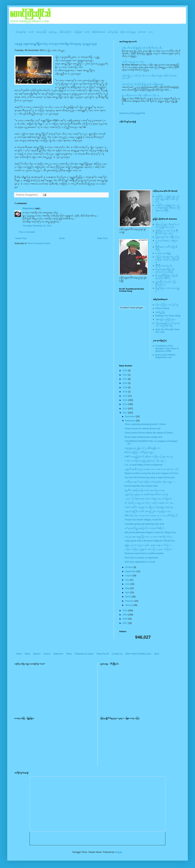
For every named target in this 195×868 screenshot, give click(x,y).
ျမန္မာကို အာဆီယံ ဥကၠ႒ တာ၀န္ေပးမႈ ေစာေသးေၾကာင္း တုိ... (152, 469)
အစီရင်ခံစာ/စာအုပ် (98, 32)
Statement (58, 654)
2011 (125, 413)
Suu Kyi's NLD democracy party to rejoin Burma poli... (150, 477)
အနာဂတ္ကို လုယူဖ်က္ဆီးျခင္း (166, 319)
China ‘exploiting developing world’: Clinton (145, 424)
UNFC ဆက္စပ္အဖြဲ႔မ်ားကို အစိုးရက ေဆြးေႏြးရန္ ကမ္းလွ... (149, 457)
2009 (125, 615)
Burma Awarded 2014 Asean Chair (141, 486)
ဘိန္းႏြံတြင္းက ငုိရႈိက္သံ (167, 305)
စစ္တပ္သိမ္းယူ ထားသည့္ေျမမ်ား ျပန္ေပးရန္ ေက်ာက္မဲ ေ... (149, 545)
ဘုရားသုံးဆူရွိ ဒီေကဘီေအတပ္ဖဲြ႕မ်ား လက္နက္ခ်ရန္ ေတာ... (148, 511)
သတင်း (31, 32)
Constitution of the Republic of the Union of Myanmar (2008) (167, 348)
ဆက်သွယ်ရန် (112, 32)
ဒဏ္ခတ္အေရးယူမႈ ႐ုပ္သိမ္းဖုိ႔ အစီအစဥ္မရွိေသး (142, 448)
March (128, 597)
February (130, 601)
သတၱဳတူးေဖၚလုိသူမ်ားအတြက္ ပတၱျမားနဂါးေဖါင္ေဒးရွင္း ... (150, 482)
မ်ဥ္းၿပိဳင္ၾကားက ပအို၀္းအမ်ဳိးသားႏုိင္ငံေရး (141, 95)
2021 (125, 379)
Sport (157, 654)
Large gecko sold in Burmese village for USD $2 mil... (150, 541)
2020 (125, 383)
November (130, 421)
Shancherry (29, 208)
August (129, 576)
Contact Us (117, 654)
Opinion (37, 654)
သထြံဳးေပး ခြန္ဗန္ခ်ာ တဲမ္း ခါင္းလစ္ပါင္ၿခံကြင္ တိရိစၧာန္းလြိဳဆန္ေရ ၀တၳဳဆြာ (167, 208)
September (131, 571)
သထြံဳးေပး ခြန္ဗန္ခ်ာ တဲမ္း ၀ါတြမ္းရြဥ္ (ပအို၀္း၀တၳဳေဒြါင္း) (167, 199)
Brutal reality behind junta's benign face (143, 437)
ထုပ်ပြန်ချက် (78, 32)
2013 (125, 404)
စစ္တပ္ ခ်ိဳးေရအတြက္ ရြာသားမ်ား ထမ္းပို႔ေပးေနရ (144, 490)
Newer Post (21, 238)
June (128, 584)
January (129, 605)
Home (62, 238)
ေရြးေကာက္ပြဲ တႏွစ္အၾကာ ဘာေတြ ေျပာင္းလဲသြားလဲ (148, 549)
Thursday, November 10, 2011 (37, 226)
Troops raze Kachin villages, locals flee (143, 520)
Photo (69, 654)
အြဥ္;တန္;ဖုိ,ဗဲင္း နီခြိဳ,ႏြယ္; (168, 237)
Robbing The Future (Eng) (168, 316)
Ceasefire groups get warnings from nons (144, 524)
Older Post (102, 238)
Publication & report (84, 654)
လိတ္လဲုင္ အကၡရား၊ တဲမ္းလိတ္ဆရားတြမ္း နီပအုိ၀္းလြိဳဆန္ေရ (168, 259)
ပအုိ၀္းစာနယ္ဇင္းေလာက (133, 62)
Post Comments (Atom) (39, 243)
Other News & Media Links (138, 654)
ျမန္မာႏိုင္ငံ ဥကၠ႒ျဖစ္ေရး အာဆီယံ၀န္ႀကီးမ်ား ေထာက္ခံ (146, 494)
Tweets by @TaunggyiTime (132, 113)
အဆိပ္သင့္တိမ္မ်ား (160, 312)
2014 (125, 400)
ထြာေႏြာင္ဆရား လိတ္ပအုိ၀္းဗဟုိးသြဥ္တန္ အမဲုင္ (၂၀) (167, 226)
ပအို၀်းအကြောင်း (65, 32)
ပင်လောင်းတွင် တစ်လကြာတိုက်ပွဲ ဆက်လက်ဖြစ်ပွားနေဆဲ (143, 84)
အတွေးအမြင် (41, 32)
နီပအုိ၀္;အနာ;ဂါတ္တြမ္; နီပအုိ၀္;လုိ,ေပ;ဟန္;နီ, (165, 271)
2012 (125, 409)
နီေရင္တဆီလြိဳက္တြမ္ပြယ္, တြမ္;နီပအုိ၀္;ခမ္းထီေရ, (167, 277)
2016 (125, 392)
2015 (125, 396)
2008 (125, 619)
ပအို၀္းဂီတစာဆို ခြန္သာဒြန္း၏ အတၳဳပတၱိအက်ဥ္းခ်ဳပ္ (142, 48)
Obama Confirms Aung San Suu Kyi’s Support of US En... (152, 473)
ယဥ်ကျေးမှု (53, 32)
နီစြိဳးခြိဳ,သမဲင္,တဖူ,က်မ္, (164, 266)
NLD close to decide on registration (141, 558)
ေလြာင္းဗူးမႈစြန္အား (163, 253)
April (128, 592)
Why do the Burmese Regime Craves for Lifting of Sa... (151, 532)
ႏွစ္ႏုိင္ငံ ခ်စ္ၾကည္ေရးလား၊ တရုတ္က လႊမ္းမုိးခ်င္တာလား (148, 499)
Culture (47, 654)
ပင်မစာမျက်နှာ (21, 32)
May (127, 588)
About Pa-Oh (103, 654)
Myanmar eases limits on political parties (144, 553)
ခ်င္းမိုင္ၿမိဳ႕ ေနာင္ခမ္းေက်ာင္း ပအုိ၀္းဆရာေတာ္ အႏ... (150, 503)
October (129, 567)
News (27, 654)
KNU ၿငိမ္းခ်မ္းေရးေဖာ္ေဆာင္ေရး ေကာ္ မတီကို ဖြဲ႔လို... (152, 515)
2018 (125, 387)
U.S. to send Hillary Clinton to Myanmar (144, 465)
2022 (125, 375)
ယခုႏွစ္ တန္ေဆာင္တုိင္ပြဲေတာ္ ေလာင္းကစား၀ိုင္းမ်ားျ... (149, 537)
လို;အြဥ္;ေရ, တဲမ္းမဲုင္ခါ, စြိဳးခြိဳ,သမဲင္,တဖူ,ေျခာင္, (167, 232)
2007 (125, 623)
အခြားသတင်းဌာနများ (128, 32)
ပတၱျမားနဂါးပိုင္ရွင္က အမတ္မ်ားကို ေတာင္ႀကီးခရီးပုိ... (145, 528)
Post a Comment (27, 232)
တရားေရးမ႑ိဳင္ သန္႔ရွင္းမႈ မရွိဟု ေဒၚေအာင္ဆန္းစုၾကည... (150, 507)
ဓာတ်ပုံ (87, 32)
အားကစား (142, 32)
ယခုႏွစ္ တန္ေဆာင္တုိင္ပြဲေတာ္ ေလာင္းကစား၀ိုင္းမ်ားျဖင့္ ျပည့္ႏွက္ (56, 44)
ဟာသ (151, 32)
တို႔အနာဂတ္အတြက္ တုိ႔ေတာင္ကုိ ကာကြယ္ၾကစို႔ (168, 324)
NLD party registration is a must (140, 562)
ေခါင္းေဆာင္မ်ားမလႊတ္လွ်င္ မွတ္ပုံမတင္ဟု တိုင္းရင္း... (146, 461)
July (127, 580)
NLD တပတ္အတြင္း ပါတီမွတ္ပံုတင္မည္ (139, 452)
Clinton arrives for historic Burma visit (142, 429)
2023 (125, 371)
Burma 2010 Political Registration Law (165, 356)
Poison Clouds (162, 308)
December (130, 417)
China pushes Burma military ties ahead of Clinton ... (150, 433)
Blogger (119, 852)
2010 (125, 611)
